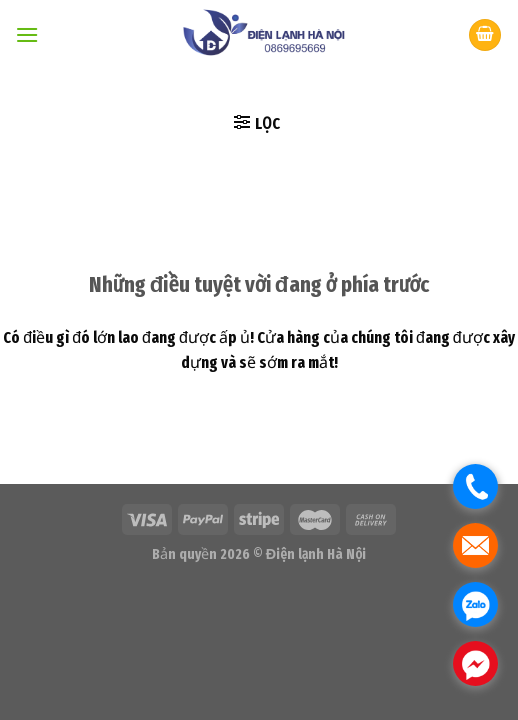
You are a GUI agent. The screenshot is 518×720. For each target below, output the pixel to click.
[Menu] (27, 34)
